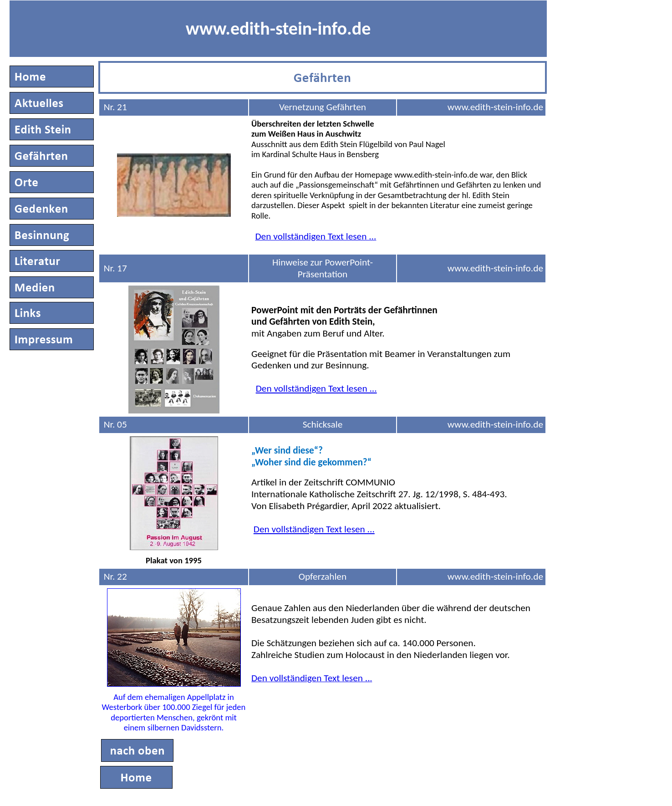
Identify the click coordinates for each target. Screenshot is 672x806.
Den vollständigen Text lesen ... (316, 388)
